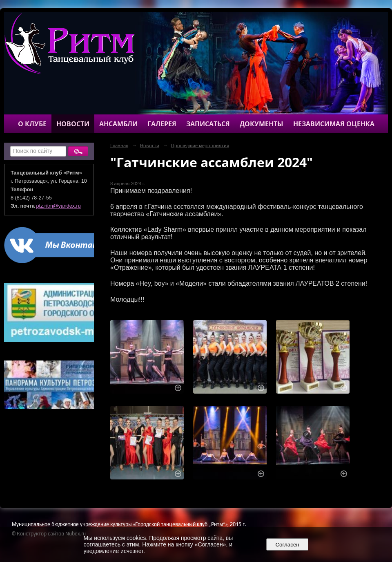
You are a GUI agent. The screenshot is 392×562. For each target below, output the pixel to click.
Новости (73, 124)
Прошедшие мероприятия (200, 146)
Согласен (287, 545)
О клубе (32, 124)
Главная (119, 146)
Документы (262, 124)
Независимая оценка (334, 124)
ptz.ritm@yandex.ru (59, 206)
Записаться (208, 124)
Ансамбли (118, 124)
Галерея (162, 124)
